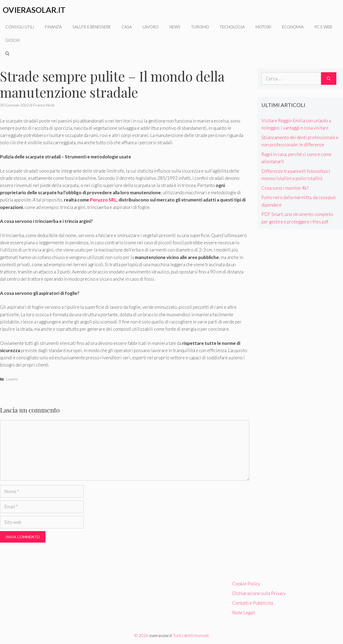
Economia (293, 27)
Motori (263, 27)
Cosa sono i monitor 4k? (285, 188)
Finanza (53, 27)
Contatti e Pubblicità (253, 603)
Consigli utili (20, 27)
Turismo (200, 27)
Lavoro (151, 27)
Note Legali (244, 613)
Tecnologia (232, 27)
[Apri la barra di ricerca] (7, 54)
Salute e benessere (92, 27)
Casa (127, 27)
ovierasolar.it (161, 635)
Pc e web (323, 27)
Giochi (13, 40)
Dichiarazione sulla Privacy (259, 593)
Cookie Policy (246, 584)
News (175, 27)
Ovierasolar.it (34, 10)
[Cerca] (329, 79)
